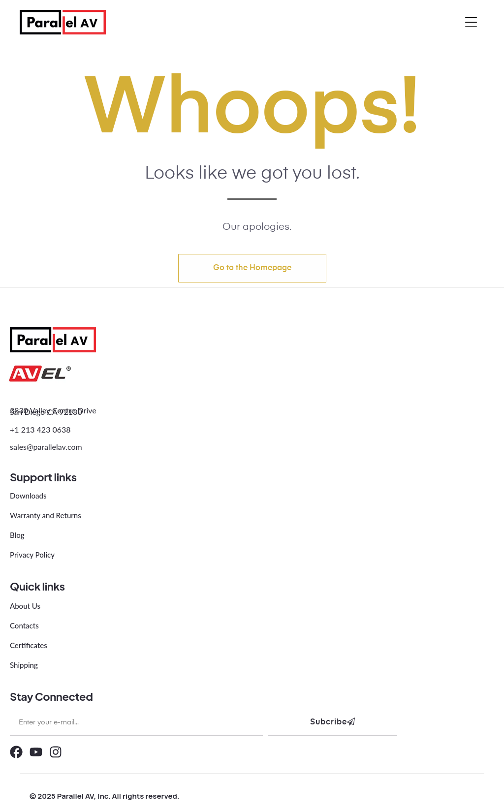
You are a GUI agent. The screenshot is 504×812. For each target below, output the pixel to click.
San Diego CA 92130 (46, 412)
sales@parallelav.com (46, 447)
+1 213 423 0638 (40, 429)
